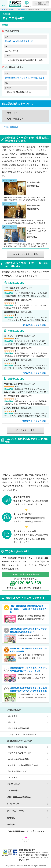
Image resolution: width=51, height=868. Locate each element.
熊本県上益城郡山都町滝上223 (19, 41)
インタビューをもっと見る (25, 254)
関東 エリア (12, 113)
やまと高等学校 (11, 127)
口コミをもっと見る (25, 430)
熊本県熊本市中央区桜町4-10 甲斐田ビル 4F (25, 78)
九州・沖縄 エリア (15, 119)
